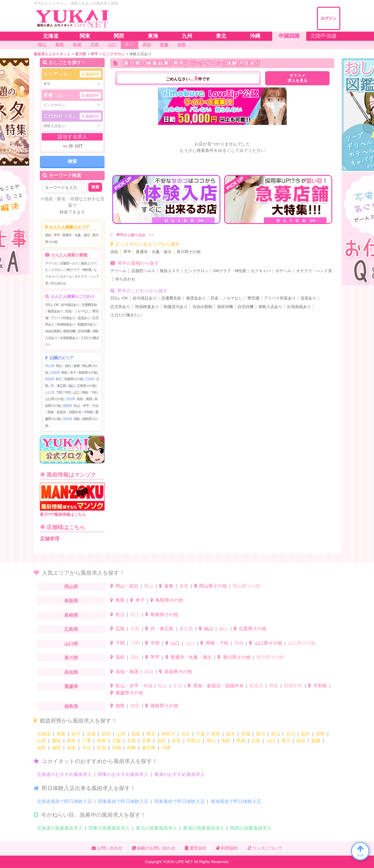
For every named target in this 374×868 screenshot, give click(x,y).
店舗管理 (50, 539)
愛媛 (316, 741)
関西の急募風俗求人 (251, 828)
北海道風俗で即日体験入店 (64, 801)
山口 (76, 392)
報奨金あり (55, 311)
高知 (149, 671)
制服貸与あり (87, 324)
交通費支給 (89, 305)
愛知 (56, 741)
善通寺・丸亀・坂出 (76, 235)
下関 (59, 392)
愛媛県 (67, 406)
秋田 (106, 734)
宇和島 (88, 412)
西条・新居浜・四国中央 (64, 412)
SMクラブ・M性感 (78, 270)
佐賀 (101, 748)
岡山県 (50, 366)
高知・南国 (84, 399)
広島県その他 (86, 386)
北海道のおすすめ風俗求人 (64, 774)
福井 (305, 734)
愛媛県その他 (129, 693)
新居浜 (256, 686)
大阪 (116, 741)
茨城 (246, 734)
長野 (320, 734)
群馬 (216, 734)
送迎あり (84, 318)
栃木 (231, 734)
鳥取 (64, 372)
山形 (121, 734)
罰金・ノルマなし (78, 311)
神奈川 (168, 734)
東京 (151, 734)
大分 (86, 748)
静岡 (101, 741)
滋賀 (161, 741)
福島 (136, 734)
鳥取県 (55, 372)
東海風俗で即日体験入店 (236, 801)
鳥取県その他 (88, 372)
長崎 (116, 748)
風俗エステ (88, 263)
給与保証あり (70, 305)
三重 (86, 741)
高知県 (71, 399)
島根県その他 (74, 379)
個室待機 (69, 331)
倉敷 (77, 366)
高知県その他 (178, 671)
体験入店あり (270, 307)
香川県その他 (189, 252)
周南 (239, 643)
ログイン (329, 18)
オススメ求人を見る (298, 78)
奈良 (176, 741)
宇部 (67, 392)
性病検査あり (66, 324)
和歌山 (194, 741)
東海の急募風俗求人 (204, 828)
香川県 (71, 658)
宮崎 (131, 748)
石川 (291, 734)
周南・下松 (89, 392)
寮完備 (253, 298)
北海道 (44, 734)
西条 (274, 686)
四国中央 (293, 686)
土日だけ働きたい (126, 315)
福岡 (56, 748)
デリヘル (51, 263)
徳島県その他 (164, 706)
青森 (61, 734)
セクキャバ (261, 271)
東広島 (186, 629)
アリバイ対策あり (63, 318)
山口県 (50, 392)
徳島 (77, 419)
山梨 (41, 741)
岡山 (149, 586)
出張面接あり (69, 338)
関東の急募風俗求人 (109, 828)
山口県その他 (54, 399)
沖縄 (166, 748)
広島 (120, 629)
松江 (59, 379)
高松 (48, 235)
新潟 (261, 734)
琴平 (57, 235)
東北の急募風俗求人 (156, 828)
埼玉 (185, 734)
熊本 (71, 748)
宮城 (91, 734)
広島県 (90, 379)
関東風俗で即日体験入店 (123, 801)
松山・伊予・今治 (86, 406)
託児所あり (120, 307)
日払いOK (52, 305)
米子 (73, 372)
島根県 (50, 379)
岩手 (76, 734)
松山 (162, 686)
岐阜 (71, 741)
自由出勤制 (53, 331)
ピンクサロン (54, 270)
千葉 (200, 734)
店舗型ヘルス (69, 263)
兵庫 (146, 741)
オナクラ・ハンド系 (314, 271)
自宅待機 (84, 331)
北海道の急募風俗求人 (60, 828)
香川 (286, 741)
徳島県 (67, 419)
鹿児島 (149, 748)
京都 (131, 741)
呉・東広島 (58, 386)
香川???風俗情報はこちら (72, 500)
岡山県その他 (213, 586)
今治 (177, 686)
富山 (276, 734)
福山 (71, 386)
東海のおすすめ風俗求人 (179, 774)
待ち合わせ (58, 283)
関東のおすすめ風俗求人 (123, 774)
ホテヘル (66, 276)
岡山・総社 (63, 366)
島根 (241, 741)
